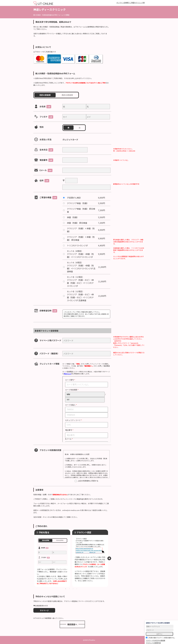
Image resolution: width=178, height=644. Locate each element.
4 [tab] (77, 589)
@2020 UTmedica (89, 640)
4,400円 (101, 245)
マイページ (44, 610)
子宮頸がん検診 (74, 198)
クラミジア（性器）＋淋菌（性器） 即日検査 (81, 238)
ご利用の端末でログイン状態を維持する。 (161, 638)
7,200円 (101, 210)
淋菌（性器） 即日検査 (77, 223)
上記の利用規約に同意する (87, 481)
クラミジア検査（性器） (78, 203)
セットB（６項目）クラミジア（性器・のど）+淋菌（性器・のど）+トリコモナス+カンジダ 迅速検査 (80, 296)
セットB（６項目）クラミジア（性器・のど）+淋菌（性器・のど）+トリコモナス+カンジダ (80, 281)
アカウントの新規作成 (153, 643)
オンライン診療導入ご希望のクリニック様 (131, 3)
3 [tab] (73, 589)
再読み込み (68, 374)
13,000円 (102, 296)
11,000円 (102, 267)
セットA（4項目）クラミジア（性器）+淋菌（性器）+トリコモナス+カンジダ (80, 254)
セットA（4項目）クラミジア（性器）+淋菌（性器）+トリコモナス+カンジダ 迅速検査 (81, 267)
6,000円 (101, 230)
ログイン (159, 634)
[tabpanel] (52, 558)
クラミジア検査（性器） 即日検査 (81, 210)
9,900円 (101, 238)
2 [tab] (69, 589)
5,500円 (101, 203)
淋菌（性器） (73, 217)
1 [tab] (66, 589)
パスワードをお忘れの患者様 (156, 640)
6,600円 (101, 198)
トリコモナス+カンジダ (77, 245)
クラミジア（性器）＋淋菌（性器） (81, 230)
